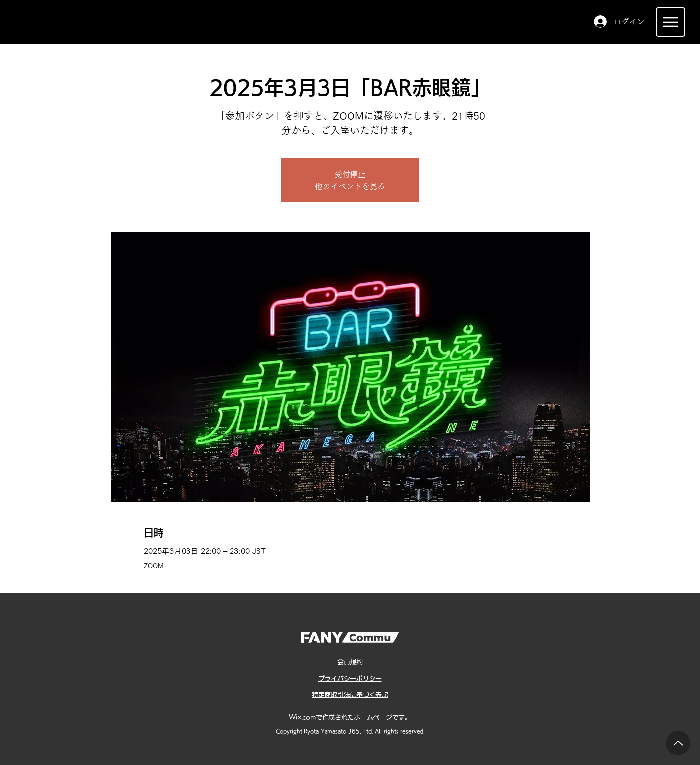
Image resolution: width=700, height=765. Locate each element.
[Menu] (671, 22)
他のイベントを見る (350, 186)
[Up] (678, 743)
